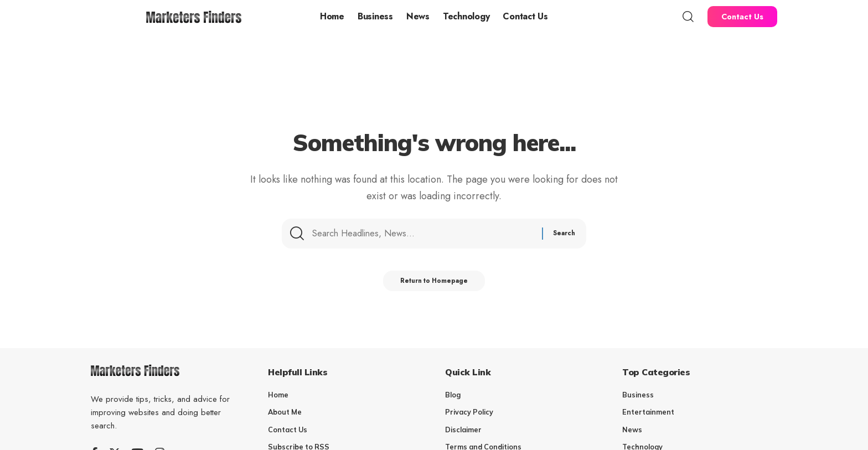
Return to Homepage (434, 284)
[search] (688, 17)
